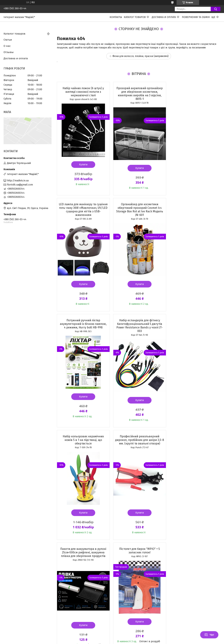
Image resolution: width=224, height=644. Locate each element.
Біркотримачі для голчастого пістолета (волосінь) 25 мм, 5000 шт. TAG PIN (138, 436)
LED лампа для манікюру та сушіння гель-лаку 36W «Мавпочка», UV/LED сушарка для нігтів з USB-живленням (194, 94)
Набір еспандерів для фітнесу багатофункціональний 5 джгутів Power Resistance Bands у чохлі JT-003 (194, 210)
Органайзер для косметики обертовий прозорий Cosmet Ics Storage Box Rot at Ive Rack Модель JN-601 (83, 210)
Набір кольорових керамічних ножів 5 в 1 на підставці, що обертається (83, 324)
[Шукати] (216, 9)
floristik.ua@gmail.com (20, 185)
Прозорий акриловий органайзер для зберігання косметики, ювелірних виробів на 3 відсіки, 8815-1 (138, 94)
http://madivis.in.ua (18, 181)
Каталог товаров (135, 17)
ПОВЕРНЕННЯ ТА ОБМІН (196, 17)
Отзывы (9, 52)
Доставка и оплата (164, 17)
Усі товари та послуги (81, 548)
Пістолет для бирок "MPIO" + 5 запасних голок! (83, 435)
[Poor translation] (13, 592)
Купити (83, 165)
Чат (209, 635)
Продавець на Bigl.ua (112, 568)
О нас (7, 46)
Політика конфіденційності (141, 571)
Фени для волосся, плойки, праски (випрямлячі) (141, 56)
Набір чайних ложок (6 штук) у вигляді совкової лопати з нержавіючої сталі (83, 92)
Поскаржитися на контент (112, 571)
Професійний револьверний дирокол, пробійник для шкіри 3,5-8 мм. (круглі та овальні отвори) (139, 324)
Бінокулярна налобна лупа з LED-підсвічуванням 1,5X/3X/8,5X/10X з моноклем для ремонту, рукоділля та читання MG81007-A (194, 438)
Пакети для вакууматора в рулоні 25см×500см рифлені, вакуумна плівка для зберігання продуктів (194, 324)
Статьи (8, 40)
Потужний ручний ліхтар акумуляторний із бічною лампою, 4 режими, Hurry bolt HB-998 (138, 208)
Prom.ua (129, 565)
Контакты (116, 17)
